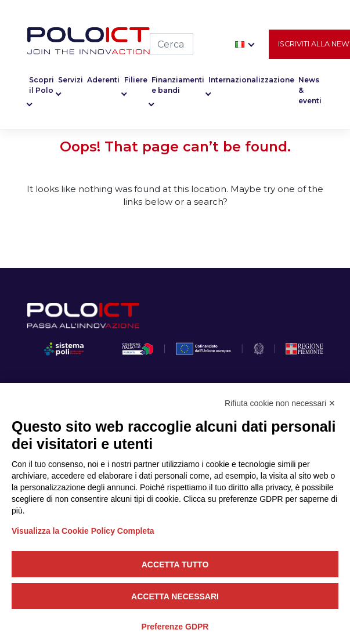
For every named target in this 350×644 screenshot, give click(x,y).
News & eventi (310, 91)
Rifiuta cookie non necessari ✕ (280, 403)
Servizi (71, 81)
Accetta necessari (175, 596)
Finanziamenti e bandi (178, 86)
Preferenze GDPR (175, 627)
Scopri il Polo (42, 86)
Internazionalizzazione (251, 81)
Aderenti (103, 81)
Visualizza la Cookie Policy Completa (83, 531)
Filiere (136, 81)
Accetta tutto (175, 565)
